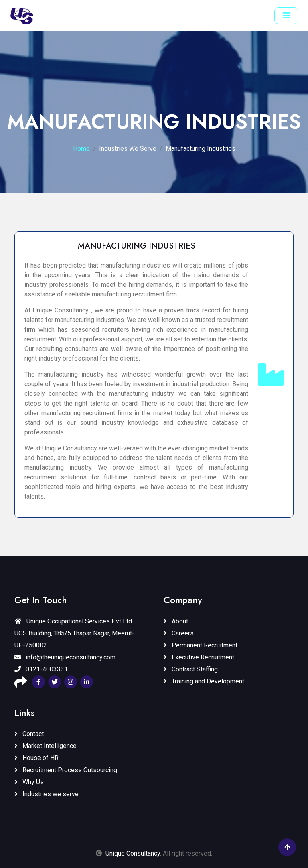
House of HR (36, 758)
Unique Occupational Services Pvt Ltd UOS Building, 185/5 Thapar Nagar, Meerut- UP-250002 (74, 633)
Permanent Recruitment (201, 645)
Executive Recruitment (199, 657)
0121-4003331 (41, 669)
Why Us (29, 782)
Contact (29, 734)
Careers (179, 633)
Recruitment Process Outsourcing (66, 770)
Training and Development (204, 681)
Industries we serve (47, 794)
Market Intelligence (46, 746)
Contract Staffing (191, 669)
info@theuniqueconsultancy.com (65, 657)
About (176, 621)
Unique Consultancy (133, 853)
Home (81, 149)
